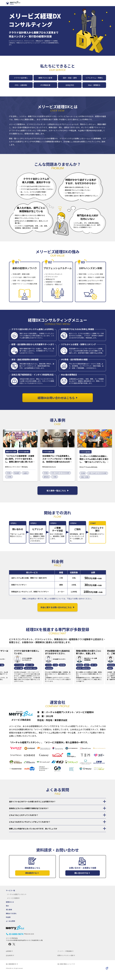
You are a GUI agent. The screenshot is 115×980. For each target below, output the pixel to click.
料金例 (8, 925)
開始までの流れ (11, 921)
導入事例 (9, 917)
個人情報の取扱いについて (65, 972)
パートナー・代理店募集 (65, 959)
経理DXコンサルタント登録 (65, 963)
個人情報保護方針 (11, 972)
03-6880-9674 (21, 942)
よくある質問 (10, 929)
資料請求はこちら (32, 879)
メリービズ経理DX (13, 906)
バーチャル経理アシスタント (17, 902)
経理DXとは (10, 910)
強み (7, 914)
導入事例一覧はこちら (58, 498)
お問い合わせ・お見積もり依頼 (83, 879)
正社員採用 (9, 963)
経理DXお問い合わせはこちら (32, 53)
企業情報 (9, 959)
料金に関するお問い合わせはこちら (58, 615)
